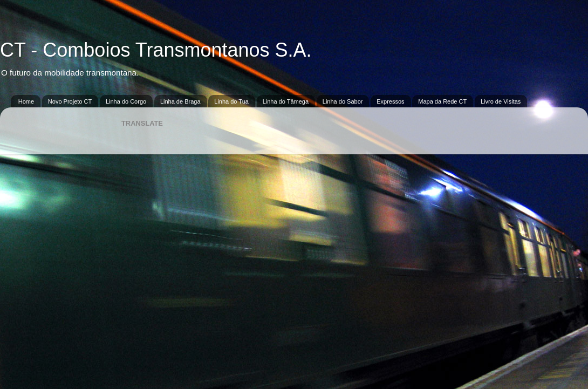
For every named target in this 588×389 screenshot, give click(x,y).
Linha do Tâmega (286, 101)
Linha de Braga (180, 101)
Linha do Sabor (343, 101)
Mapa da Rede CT (442, 101)
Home (26, 101)
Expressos (390, 101)
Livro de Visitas (501, 101)
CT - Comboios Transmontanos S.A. (156, 50)
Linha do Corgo (126, 101)
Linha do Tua (231, 101)
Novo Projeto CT (70, 101)
